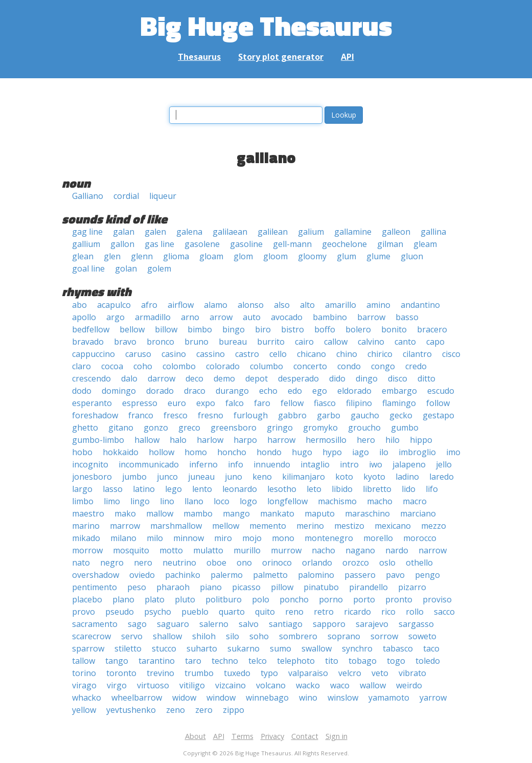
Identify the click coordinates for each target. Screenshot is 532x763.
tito (332, 661)
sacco (444, 612)
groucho (364, 428)
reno (294, 612)
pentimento (95, 587)
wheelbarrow (137, 698)
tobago (363, 661)
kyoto (374, 477)
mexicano (393, 526)
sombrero (298, 636)
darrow (161, 378)
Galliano (88, 196)
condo (349, 366)
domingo (119, 391)
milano (123, 538)
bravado (88, 342)
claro (82, 366)
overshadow (96, 575)
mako (125, 513)
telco (258, 661)
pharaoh (173, 587)
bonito (394, 329)
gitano (121, 428)
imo (453, 452)
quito (265, 612)
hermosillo (326, 440)
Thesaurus (199, 57)
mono (283, 538)
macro (415, 501)
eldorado (354, 391)
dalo (129, 378)
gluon (412, 256)
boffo (325, 329)
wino (308, 698)
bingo (234, 329)
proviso (437, 599)
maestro (88, 513)
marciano (418, 513)
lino (167, 501)
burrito (271, 342)
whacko (87, 698)
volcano (271, 685)
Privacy (272, 736)
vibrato (412, 673)
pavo (395, 575)
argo (115, 317)
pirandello (368, 587)
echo (268, 391)
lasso (113, 489)
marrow (125, 526)
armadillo (153, 317)
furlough (251, 415)
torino (84, 673)
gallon (122, 244)
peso (137, 587)
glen (112, 256)
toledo (428, 661)
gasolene (202, 244)
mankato (277, 513)
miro (223, 538)
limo (112, 501)
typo (269, 673)
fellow (292, 403)
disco (398, 378)
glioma (176, 256)
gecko (401, 415)
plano (123, 599)
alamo (216, 305)
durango (232, 391)
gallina (433, 232)
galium (311, 232)
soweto (422, 636)
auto (252, 317)
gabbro (292, 415)
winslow (343, 698)
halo (178, 440)
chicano (311, 354)
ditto (426, 378)
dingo (367, 378)
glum (346, 256)
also (282, 305)
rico (388, 612)
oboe (216, 563)
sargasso (416, 624)
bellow (132, 329)
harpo (245, 440)
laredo (442, 477)
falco (235, 403)
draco (195, 391)
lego (174, 489)
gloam (211, 256)
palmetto (270, 575)
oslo (387, 563)
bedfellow (91, 329)
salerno (214, 624)
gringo (280, 428)
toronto (121, 673)
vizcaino (230, 685)
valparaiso (308, 673)
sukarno (244, 648)
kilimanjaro (304, 477)
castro (247, 354)
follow (438, 403)
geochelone (344, 244)
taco (431, 648)
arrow (221, 317)
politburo (224, 599)
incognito (90, 464)
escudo (441, 391)
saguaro (173, 624)
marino (86, 526)
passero (360, 575)
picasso (246, 587)
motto (171, 550)
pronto (399, 599)
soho (259, 636)
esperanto (92, 403)
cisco (451, 354)
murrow (286, 550)
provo (84, 612)
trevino (160, 673)
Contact (305, 736)
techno (225, 661)
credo (416, 366)
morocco (420, 538)
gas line (159, 244)
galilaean (230, 232)
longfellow (287, 501)
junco (167, 477)
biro (263, 329)
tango (117, 661)
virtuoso (153, 685)
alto (307, 305)
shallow (167, 636)
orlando (317, 563)
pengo (427, 575)
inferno (203, 464)
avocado (287, 317)
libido (342, 489)
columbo (267, 366)
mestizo (349, 526)
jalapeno (409, 464)
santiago (286, 624)
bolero (358, 329)
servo (132, 636)
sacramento (95, 624)
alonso (251, 305)
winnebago (267, 698)
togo (396, 661)
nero (143, 563)
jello (444, 464)
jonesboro (92, 477)
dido (337, 378)
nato (81, 563)
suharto (202, 648)
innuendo (272, 464)
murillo (247, 550)
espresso (140, 403)
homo (196, 452)
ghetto (85, 428)
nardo (397, 550)
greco (189, 428)
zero (204, 710)
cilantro (417, 354)
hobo (82, 452)
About (195, 736)
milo (155, 538)
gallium (86, 244)
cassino (211, 354)
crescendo (91, 378)
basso (407, 317)
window (221, 698)
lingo (140, 501)
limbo (83, 501)
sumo (281, 648)
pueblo (195, 612)
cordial (126, 196)
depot (257, 378)
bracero (432, 329)
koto (344, 477)
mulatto (208, 550)
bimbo (200, 329)
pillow (282, 587)
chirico (380, 354)
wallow (373, 685)
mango (236, 513)
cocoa (112, 366)
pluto (185, 599)
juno (234, 477)
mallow (160, 513)
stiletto (128, 648)
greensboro (234, 428)
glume (378, 256)
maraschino (367, 513)
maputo (320, 513)
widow (184, 698)
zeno (176, 710)
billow (166, 329)
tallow (84, 661)
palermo (227, 575)
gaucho (365, 415)
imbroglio (417, 452)
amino (378, 305)
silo (233, 636)
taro (193, 661)
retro (324, 612)
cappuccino (94, 354)
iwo (376, 464)
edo (295, 391)
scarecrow (91, 636)
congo (383, 366)
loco (222, 501)
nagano (360, 550)
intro (349, 464)
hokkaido (121, 452)
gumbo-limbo (98, 440)
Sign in (337, 736)
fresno (211, 415)
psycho (158, 612)
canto (405, 342)
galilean (273, 232)
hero (366, 440)
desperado (298, 378)
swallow (317, 648)
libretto (377, 489)
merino (310, 526)
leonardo (240, 489)
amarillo (341, 305)
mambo (198, 513)
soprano (344, 636)
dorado (160, 391)
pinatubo (321, 587)
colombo (179, 366)
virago (84, 685)
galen (155, 232)
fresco (176, 415)
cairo (304, 342)
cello (278, 354)
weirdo (409, 685)
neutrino (179, 563)
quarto (232, 612)
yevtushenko (131, 710)
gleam (425, 244)
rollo (415, 612)
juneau (201, 477)
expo (206, 403)
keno (262, 477)
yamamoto (389, 698)
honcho (232, 452)
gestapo (438, 415)
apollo (84, 317)
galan (124, 232)
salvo (249, 624)
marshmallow (176, 526)
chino (347, 354)
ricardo (357, 612)
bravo (125, 342)
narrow (433, 550)
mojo (252, 538)
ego (320, 391)
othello (419, 563)
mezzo (434, 526)
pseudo (120, 612)
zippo (234, 710)
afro (149, 305)
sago (137, 624)
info (236, 464)
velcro (350, 673)
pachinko (183, 575)
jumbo (134, 477)
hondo (269, 452)
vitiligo (192, 685)
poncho (294, 599)
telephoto (296, 661)
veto (380, 673)
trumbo (199, 673)
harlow (210, 440)
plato (155, 599)
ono (244, 563)
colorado (223, 366)
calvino (371, 342)
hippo (421, 440)
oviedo (142, 575)
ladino (407, 477)
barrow (371, 317)
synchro (357, 648)
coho (143, 366)
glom (243, 256)
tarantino (157, 661)
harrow (281, 440)
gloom (275, 256)
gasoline (246, 244)
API (348, 57)
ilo (384, 452)
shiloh (204, 636)
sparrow (88, 648)
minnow (189, 538)
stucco (164, 648)
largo (82, 489)
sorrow (384, 636)
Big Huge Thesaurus (266, 25)
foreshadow (95, 415)
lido (409, 489)
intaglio (315, 464)
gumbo (405, 428)
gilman (390, 244)
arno (190, 317)
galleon (396, 232)
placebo (87, 599)
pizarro (412, 587)
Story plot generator (281, 57)
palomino (316, 575)
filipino (359, 403)
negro (112, 563)
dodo (82, 391)
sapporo (329, 624)
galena (189, 232)
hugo (302, 452)
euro (177, 403)
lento (202, 489)
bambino (330, 317)
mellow (226, 526)
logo (248, 501)
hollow (161, 452)
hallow (147, 440)
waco (340, 685)
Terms (242, 736)
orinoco (277, 563)
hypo (332, 452)
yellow (84, 710)
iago (361, 452)
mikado (86, 538)
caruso (138, 354)
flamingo (399, 403)
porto (364, 599)
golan (126, 268)
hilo (392, 440)
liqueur (163, 196)
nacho (323, 550)
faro (262, 403)
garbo (329, 415)
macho (380, 501)
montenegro (329, 538)
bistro (293, 329)
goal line (88, 268)
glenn (142, 256)
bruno (196, 342)
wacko (308, 685)
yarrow (433, 698)
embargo (399, 391)
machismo (337, 501)
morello (378, 538)
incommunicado (149, 464)
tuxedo (237, 673)
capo (435, 342)
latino (144, 489)
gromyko (320, 428)
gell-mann (292, 244)
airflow (181, 305)
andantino (420, 305)
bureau (233, 342)
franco (141, 415)
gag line (87, 232)
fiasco (325, 403)
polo (261, 599)
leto (314, 489)
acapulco (114, 305)
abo (79, 305)
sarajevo (372, 624)
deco (194, 378)
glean (83, 256)
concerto (310, 366)
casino (174, 354)
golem (159, 268)
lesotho (282, 489)
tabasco (398, 648)
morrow (87, 550)
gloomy (312, 256)
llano (194, 501)
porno (331, 599)
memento (268, 526)
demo (224, 378)
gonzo (156, 428)
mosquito (131, 550)
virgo (117, 685)
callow (336, 342)
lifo (432, 489)
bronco (160, 342)
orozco (356, 563)
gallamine (353, 232)
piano (211, 587)
